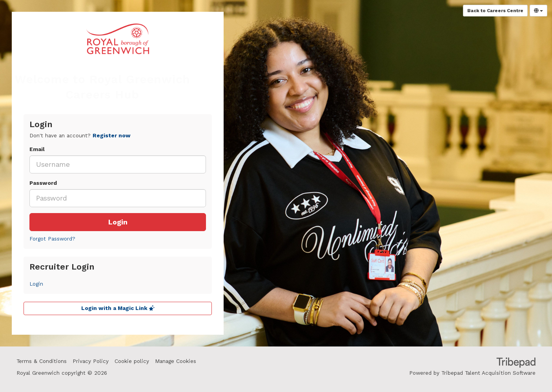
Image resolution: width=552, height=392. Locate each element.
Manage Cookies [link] (176, 361)
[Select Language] (538, 11)
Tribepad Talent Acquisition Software (488, 373)
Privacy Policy (91, 361)
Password (43, 183)
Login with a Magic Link (118, 308)
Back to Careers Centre (495, 11)
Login (118, 222)
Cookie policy (132, 361)
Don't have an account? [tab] (80, 136)
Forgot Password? (52, 239)
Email (37, 149)
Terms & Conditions (42, 361)
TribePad (516, 363)
